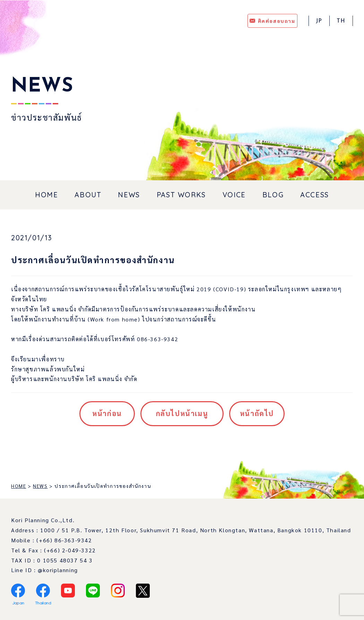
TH (341, 21)
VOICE (234, 195)
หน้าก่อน (107, 413)
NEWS (129, 195)
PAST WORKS (181, 195)
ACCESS (315, 195)
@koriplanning (58, 570)
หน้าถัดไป (257, 413)
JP (319, 21)
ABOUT (88, 195)
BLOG (273, 195)
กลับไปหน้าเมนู (182, 413)
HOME (46, 195)
